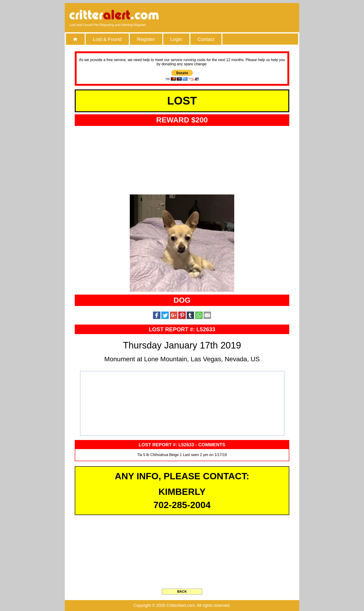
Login (176, 39)
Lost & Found (107, 39)
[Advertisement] (241, 15)
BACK (182, 591)
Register (146, 39)
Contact (206, 39)
